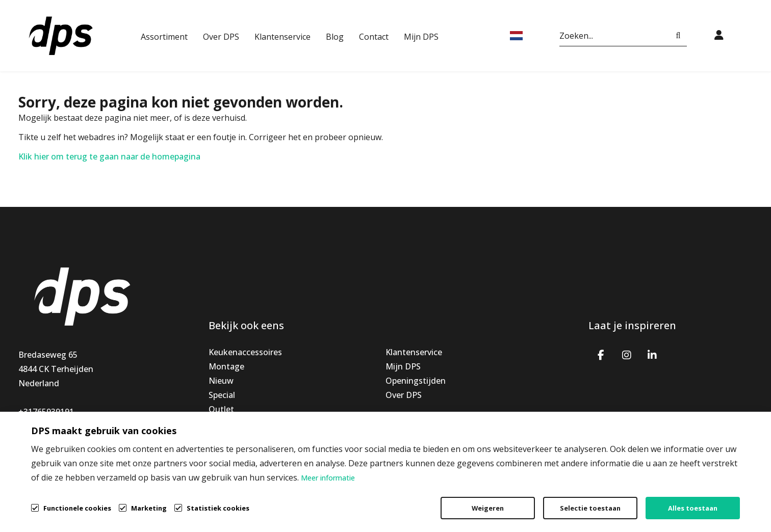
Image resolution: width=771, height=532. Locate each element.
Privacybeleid (627, 499)
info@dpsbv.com (50, 426)
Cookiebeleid (702, 499)
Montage (226, 366)
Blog (335, 37)
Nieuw (221, 381)
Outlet (221, 409)
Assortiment (164, 37)
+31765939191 (46, 412)
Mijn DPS (421, 37)
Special (222, 395)
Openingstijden (416, 381)
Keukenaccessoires (245, 352)
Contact (374, 37)
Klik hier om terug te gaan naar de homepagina (109, 156)
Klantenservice (282, 37)
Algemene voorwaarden (531, 499)
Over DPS (221, 37)
